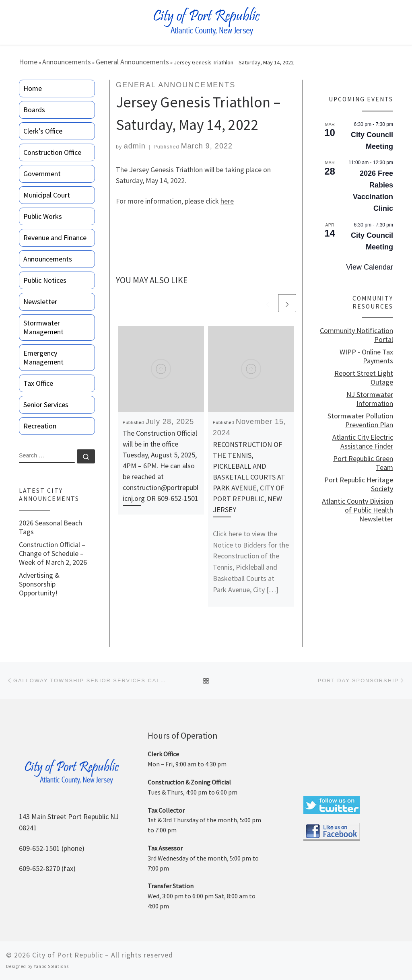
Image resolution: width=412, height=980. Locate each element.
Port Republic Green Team (363, 463)
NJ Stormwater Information (370, 399)
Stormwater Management (43, 327)
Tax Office (38, 383)
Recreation (40, 426)
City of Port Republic (68, 955)
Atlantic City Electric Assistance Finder (363, 442)
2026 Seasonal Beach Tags (50, 527)
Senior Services (46, 405)
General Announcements (132, 62)
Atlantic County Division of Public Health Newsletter (357, 510)
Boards (34, 110)
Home (28, 62)
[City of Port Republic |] (206, 22)
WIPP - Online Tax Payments (366, 356)
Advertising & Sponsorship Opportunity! (39, 584)
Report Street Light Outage (364, 378)
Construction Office (52, 152)
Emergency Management (43, 357)
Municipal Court (47, 195)
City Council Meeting (372, 141)
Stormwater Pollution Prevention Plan (360, 420)
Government (42, 174)
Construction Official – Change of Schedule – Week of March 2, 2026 (53, 554)
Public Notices (45, 280)
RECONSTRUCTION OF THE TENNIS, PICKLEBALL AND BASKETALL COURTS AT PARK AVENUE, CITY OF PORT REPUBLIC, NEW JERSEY (249, 477)
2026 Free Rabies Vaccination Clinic (373, 191)
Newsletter (40, 302)
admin (135, 146)
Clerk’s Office (43, 131)
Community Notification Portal (356, 335)
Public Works (43, 216)
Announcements (67, 62)
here (227, 201)
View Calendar (370, 267)
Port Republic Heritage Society (359, 484)
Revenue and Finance (55, 238)
